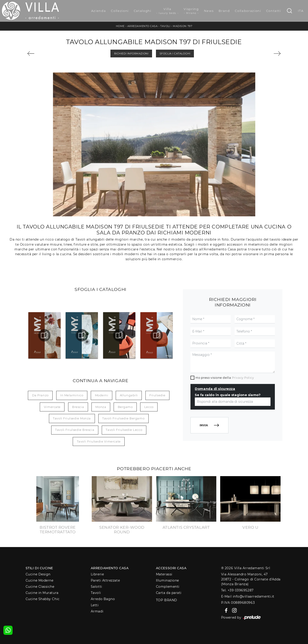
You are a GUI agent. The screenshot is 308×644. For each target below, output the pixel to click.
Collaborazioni (248, 11)
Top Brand (167, 600)
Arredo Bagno (103, 599)
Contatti (274, 11)
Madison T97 (182, 26)
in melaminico (72, 395)
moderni (102, 395)
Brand (224, 11)
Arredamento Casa (143, 26)
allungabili (129, 395)
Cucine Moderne (40, 580)
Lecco (149, 407)
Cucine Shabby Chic (43, 599)
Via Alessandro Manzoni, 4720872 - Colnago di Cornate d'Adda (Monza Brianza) (251, 579)
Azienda (99, 11)
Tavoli (165, 26)
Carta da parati (169, 593)
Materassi (164, 574)
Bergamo (125, 407)
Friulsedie (157, 395)
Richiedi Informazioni (131, 54)
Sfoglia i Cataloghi (175, 54)
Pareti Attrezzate (105, 580)
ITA (301, 11)
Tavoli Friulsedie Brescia (75, 430)
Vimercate (52, 407)
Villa (168, 11)
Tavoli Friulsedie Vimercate (99, 441)
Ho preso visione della (225, 378)
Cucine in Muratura (42, 593)
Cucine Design (38, 574)
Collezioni (120, 11)
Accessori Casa (171, 568)
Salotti (96, 587)
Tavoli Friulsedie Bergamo (123, 418)
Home (120, 26)
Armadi (97, 611)
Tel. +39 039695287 (237, 590)
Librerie (97, 574)
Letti (95, 605)
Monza (101, 407)
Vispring (191, 11)
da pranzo (40, 395)
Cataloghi (143, 11)
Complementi (168, 587)
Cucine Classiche (40, 587)
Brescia (78, 407)
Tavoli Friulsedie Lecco (124, 430)
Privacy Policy (243, 378)
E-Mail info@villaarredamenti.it (248, 596)
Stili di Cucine (39, 568)
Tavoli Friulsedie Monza (72, 418)
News (209, 11)
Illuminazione (167, 580)
